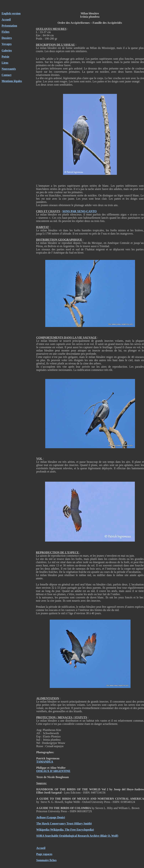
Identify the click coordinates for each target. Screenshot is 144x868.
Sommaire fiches (46, 860)
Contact (6, 75)
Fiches (6, 32)
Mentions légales (12, 81)
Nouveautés (9, 69)
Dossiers (7, 38)
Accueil (6, 20)
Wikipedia (43, 830)
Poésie (5, 57)
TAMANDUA (45, 762)
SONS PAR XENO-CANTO (79, 211)
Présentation (9, 26)
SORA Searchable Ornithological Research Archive (68, 836)
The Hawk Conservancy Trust (55, 823)
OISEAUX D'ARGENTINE (53, 771)
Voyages (7, 44)
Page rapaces (44, 854)
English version (11, 13)
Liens (5, 63)
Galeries (7, 50)
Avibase (41, 817)
